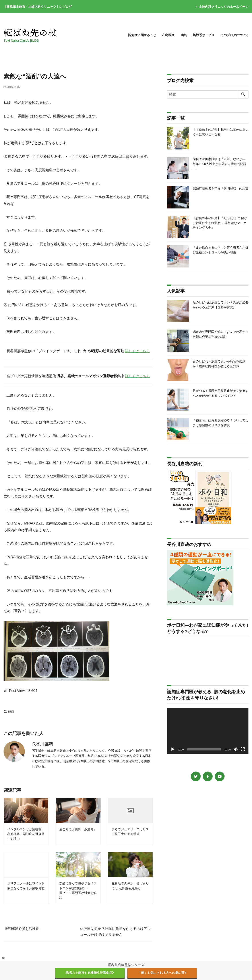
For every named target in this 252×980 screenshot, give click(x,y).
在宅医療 (168, 35)
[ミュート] (236, 749)
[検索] (208, 94)
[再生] (173, 749)
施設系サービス (204, 35)
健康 (9, 712)
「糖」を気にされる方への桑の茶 (162, 973)
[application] (208, 731)
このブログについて (235, 35)
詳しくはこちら (137, 351)
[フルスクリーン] (243, 749)
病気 (184, 35)
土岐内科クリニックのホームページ (222, 7)
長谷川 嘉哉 (42, 744)
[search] (243, 94)
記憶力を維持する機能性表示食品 (90, 973)
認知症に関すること (142, 35)
